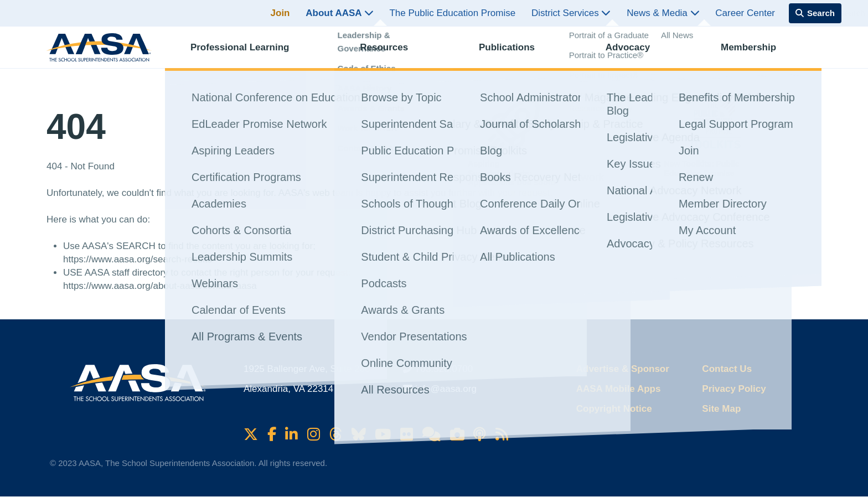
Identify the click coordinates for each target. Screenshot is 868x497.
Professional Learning (250, 53)
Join (280, 13)
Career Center (745, 13)
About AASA (339, 13)
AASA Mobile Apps (619, 389)
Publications (517, 53)
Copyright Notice (614, 409)
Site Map (721, 409)
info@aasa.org (446, 389)
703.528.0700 (444, 369)
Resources (394, 53)
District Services (571, 13)
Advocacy (638, 53)
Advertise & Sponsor (623, 369)
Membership (758, 53)
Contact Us (727, 369)
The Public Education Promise (452, 13)
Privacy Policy (734, 389)
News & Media (663, 13)
